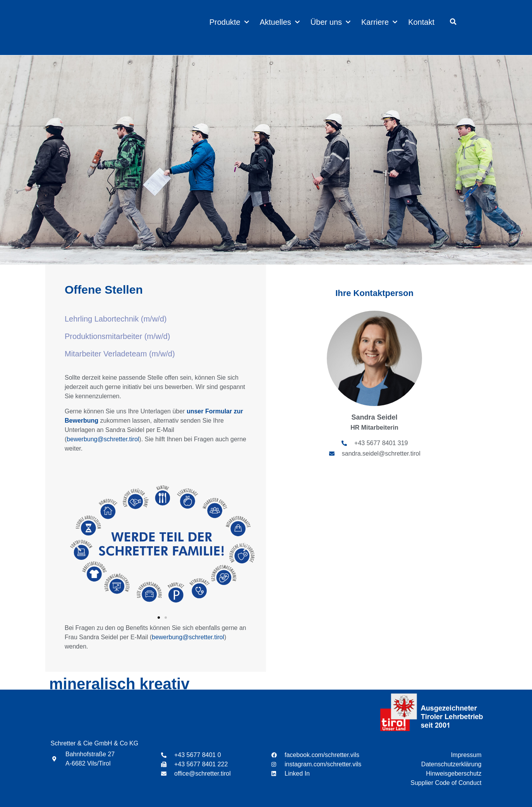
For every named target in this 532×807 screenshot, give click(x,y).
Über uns (330, 22)
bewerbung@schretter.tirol (103, 439)
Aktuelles (280, 22)
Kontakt (421, 22)
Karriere (379, 22)
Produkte (229, 22)
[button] (453, 22)
